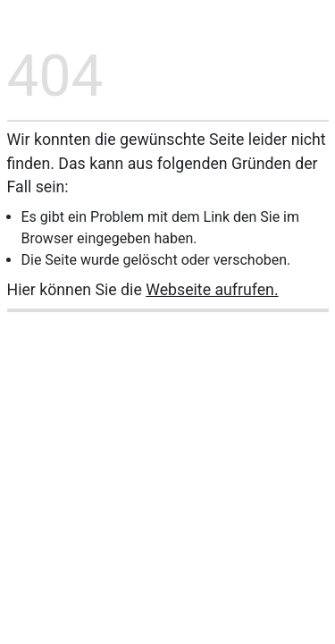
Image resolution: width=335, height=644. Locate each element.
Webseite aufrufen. (212, 290)
